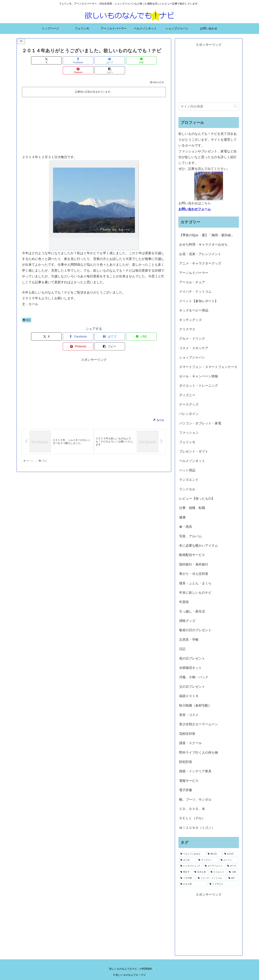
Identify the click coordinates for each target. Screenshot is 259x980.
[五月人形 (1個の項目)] (201, 872)
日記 (27, 310)
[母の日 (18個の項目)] (214, 854)
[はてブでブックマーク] (82, 60)
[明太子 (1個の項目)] (185, 872)
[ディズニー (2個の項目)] (208, 860)
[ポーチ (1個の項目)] (232, 866)
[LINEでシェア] (106, 60)
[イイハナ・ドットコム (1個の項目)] (211, 878)
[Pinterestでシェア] (130, 60)
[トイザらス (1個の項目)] (223, 884)
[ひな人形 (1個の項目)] (193, 884)
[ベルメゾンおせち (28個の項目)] (192, 854)
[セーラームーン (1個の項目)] (214, 866)
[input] (209, 107)
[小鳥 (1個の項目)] (233, 872)
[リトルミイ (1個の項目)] (218, 872)
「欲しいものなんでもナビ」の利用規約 (129, 969)
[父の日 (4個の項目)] (231, 854)
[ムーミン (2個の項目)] (229, 860)
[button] (154, 60)
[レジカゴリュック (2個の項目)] (191, 866)
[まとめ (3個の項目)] (187, 860)
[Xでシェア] (33, 60)
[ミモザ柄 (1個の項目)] (187, 878)
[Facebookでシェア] (58, 60)
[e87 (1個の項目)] (233, 878)
